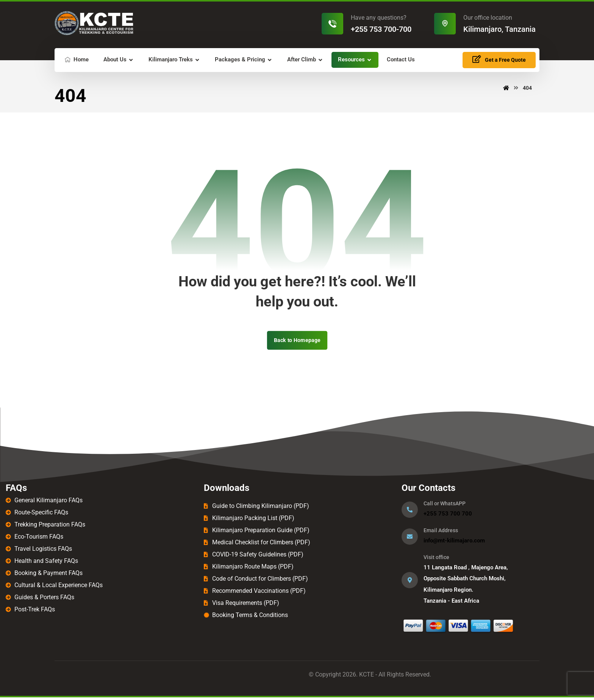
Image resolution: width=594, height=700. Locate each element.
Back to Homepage (297, 341)
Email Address (441, 532)
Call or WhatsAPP (445, 505)
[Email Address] (410, 538)
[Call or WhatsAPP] (410, 511)
